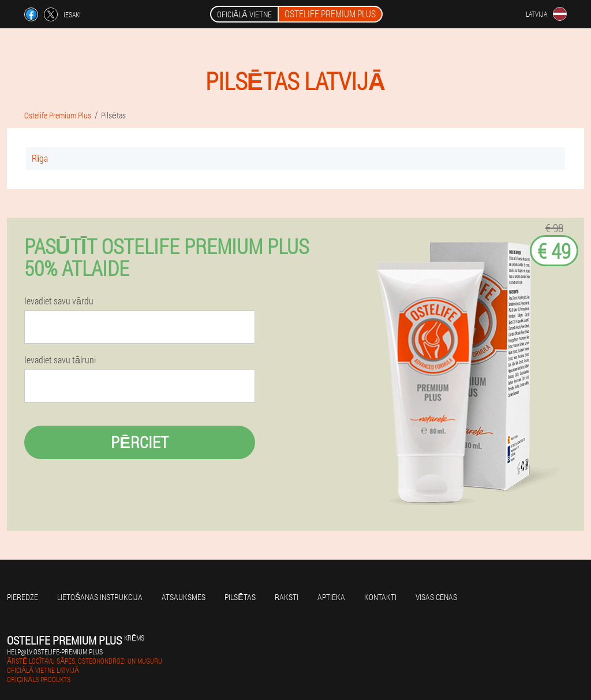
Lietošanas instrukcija (100, 597)
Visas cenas (436, 597)
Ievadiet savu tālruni (60, 360)
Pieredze (23, 597)
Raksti (287, 597)
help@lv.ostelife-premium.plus (55, 651)
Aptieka (331, 597)
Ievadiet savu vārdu (59, 301)
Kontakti (380, 597)
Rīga (40, 158)
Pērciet (140, 442)
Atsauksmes (184, 597)
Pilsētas (240, 597)
